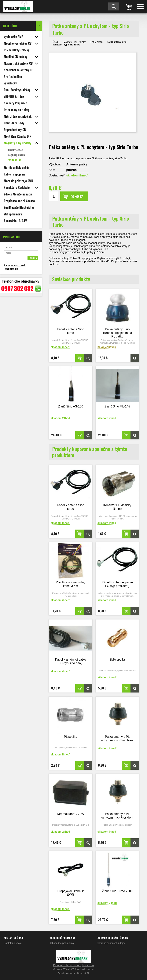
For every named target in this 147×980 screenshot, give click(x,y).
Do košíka (77, 197)
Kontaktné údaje (13, 943)
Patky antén (96, 42)
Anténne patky (77, 164)
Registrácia (11, 269)
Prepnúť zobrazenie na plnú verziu (74, 965)
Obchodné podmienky (62, 943)
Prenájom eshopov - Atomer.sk (74, 973)
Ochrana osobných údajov (111, 943)
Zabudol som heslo (15, 265)
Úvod (55, 42)
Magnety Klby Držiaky (75, 42)
